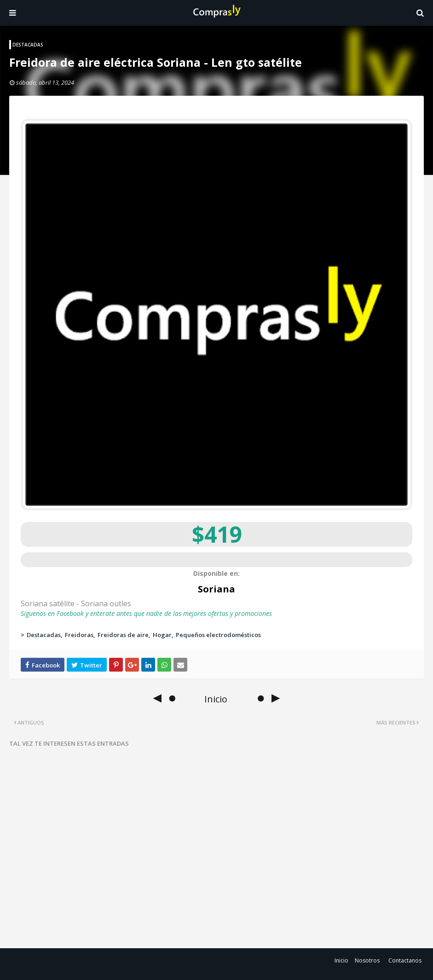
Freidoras (79, 635)
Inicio (341, 960)
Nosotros (367, 960)
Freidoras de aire (123, 635)
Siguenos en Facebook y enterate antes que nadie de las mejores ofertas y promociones (146, 613)
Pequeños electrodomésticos (218, 635)
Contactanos (405, 960)
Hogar (162, 635)
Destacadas (44, 635)
